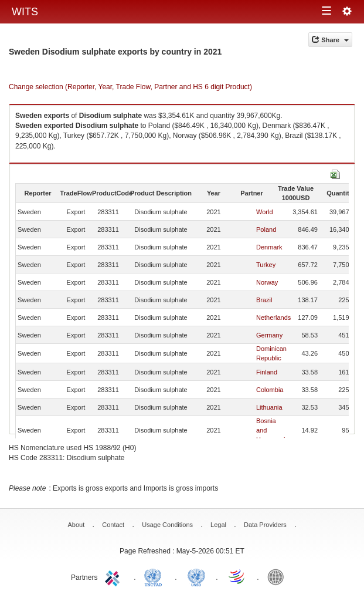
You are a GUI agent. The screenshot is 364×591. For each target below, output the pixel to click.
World (265, 212)
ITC (114, 576)
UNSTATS (196, 576)
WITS (25, 12)
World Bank (278, 576)
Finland (267, 372)
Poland (266, 229)
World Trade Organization (237, 576)
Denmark (269, 247)
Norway (267, 282)
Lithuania (269, 407)
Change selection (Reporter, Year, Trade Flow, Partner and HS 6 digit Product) (130, 87)
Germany (269, 335)
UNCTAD (155, 576)
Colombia (270, 390)
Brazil (264, 300)
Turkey (266, 265)
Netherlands (273, 318)
